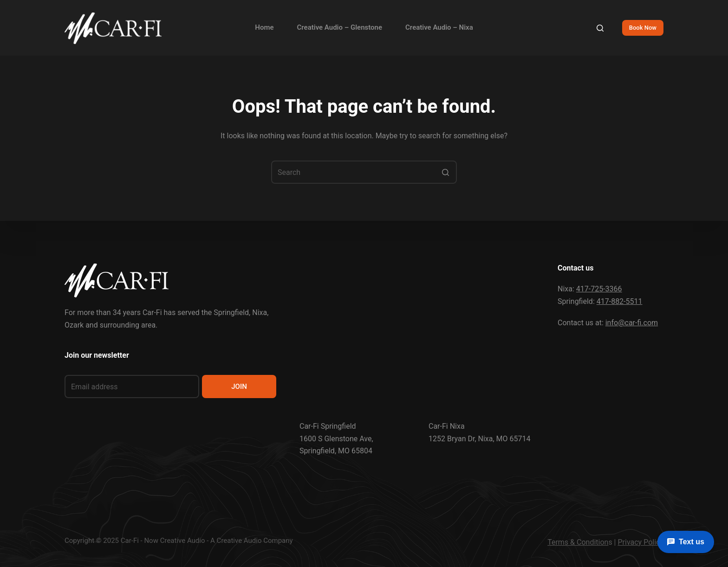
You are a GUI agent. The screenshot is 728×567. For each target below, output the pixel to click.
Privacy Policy (641, 542)
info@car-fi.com (632, 323)
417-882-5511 (620, 301)
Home (264, 27)
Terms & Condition (578, 542)
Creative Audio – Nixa (439, 27)
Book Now (643, 28)
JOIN (239, 387)
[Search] (600, 28)
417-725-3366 (599, 289)
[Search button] (445, 172)
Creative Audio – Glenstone (340, 27)
